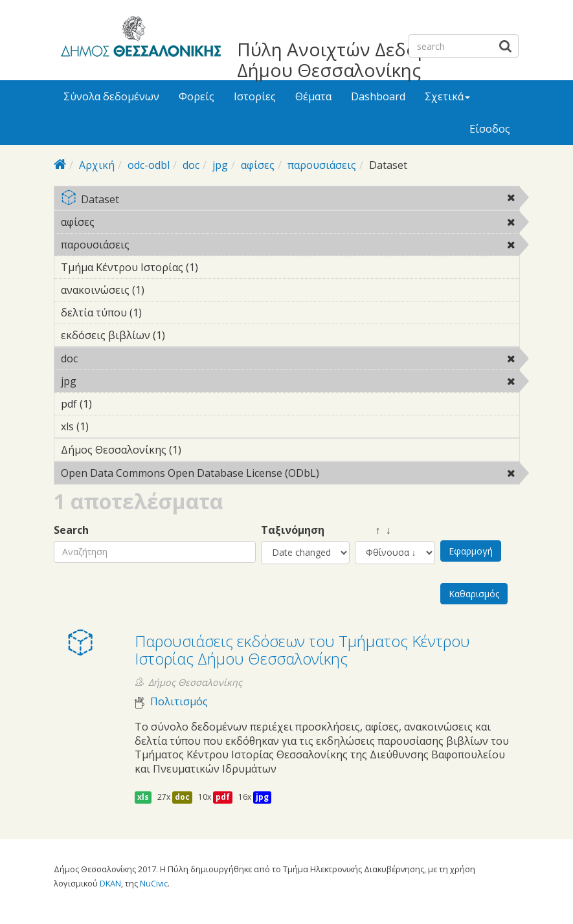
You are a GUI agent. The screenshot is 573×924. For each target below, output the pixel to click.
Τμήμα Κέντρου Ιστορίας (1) (218, 267)
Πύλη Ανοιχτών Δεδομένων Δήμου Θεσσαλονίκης (354, 60)
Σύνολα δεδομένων (111, 96)
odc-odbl (149, 165)
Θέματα (313, 96)
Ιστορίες (255, 96)
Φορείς (197, 96)
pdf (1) (112, 404)
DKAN (110, 883)
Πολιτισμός (179, 702)
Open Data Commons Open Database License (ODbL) (290, 475)
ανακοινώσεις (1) (164, 290)
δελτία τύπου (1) (162, 313)
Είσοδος (490, 129)
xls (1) (109, 426)
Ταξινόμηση (293, 530)
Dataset (290, 200)
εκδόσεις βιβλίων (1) (185, 335)
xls (143, 797)
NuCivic (154, 883)
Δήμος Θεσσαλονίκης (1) (201, 450)
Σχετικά (447, 96)
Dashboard (378, 96)
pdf (223, 797)
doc (191, 165)
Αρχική (97, 165)
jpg (220, 165)
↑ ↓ (373, 530)
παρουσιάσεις (322, 165)
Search (71, 530)
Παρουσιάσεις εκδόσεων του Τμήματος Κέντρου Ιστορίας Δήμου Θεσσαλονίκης (302, 649)
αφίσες (258, 165)
